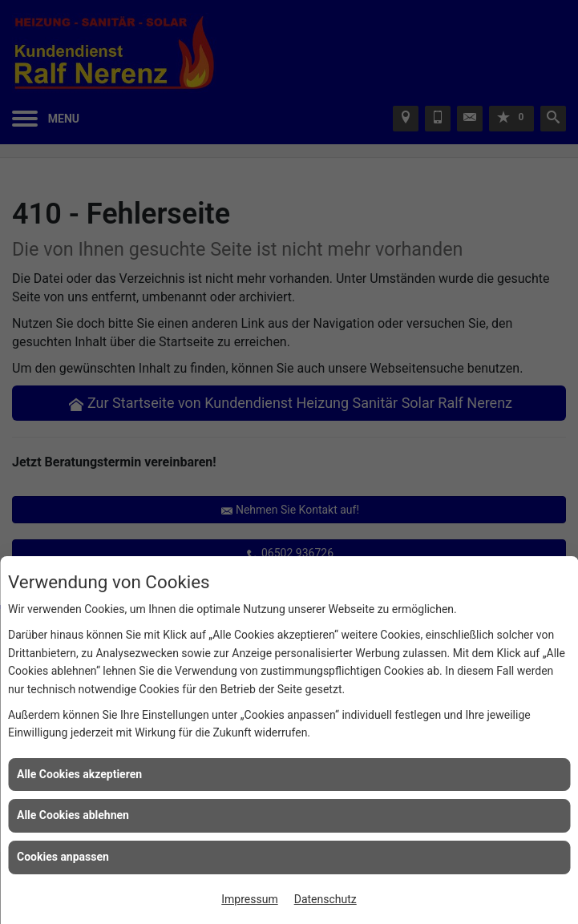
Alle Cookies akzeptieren (79, 774)
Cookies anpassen (63, 857)
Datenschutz (325, 899)
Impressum (249, 899)
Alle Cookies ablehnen (73, 815)
